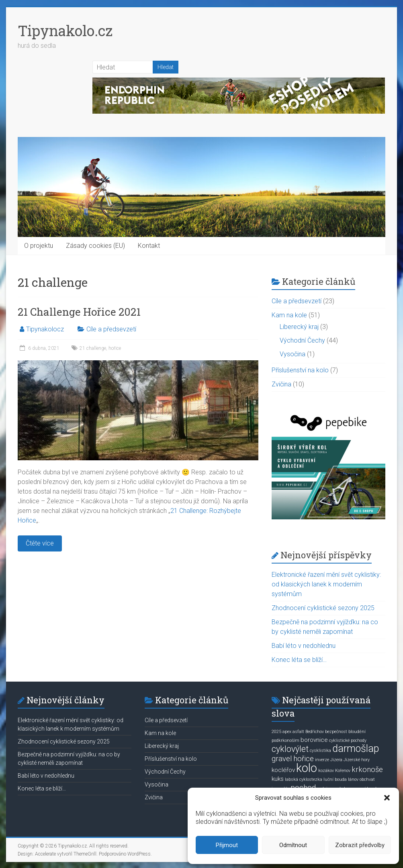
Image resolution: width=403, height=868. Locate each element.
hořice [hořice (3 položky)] (304, 759)
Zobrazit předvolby (360, 845)
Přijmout (227, 845)
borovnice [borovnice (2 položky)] (314, 740)
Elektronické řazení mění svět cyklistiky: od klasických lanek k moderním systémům (326, 584)
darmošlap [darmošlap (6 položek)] (356, 749)
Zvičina (281, 384)
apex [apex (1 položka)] (287, 732)
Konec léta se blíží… (299, 660)
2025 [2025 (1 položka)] (276, 732)
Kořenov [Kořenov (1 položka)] (343, 771)
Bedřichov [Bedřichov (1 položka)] (315, 732)
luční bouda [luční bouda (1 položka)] (335, 779)
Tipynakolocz (45, 329)
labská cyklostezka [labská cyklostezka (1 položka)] (304, 779)
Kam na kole (289, 315)
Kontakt (149, 246)
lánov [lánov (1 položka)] (353, 779)
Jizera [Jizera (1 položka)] (336, 760)
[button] (387, 798)
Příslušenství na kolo (300, 370)
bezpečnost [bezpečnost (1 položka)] (336, 732)
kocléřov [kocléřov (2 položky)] (283, 770)
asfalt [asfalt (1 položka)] (298, 732)
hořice (115, 348)
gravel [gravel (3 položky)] (282, 759)
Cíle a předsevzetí (111, 329)
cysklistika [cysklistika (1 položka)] (320, 751)
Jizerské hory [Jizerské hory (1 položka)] (357, 760)
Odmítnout (293, 845)
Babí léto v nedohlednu (304, 646)
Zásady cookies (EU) (95, 246)
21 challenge (93, 348)
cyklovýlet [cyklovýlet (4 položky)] (290, 749)
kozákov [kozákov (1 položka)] (326, 771)
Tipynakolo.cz (65, 31)
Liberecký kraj (299, 327)
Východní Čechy (302, 340)
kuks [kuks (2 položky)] (278, 779)
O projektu (39, 246)
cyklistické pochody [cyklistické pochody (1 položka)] (348, 740)
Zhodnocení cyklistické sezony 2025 (323, 608)
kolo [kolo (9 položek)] (307, 768)
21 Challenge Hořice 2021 (79, 312)
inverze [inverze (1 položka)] (322, 760)
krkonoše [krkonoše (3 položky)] (367, 770)
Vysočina (293, 354)
